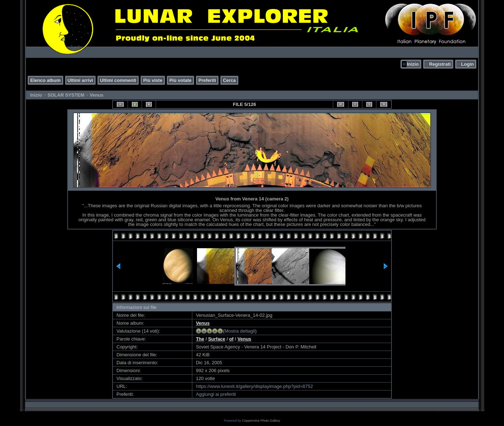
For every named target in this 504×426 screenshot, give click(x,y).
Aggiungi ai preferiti (216, 394)
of (231, 339)
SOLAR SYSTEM (66, 95)
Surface (217, 339)
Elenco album (45, 80)
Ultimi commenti (118, 80)
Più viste (153, 80)
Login (468, 64)
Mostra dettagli (240, 331)
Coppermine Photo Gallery (261, 421)
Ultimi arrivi (81, 80)
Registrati (440, 64)
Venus (96, 95)
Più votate (180, 80)
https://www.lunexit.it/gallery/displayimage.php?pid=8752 (255, 386)
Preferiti (207, 80)
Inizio (413, 64)
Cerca (229, 80)
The (200, 339)
